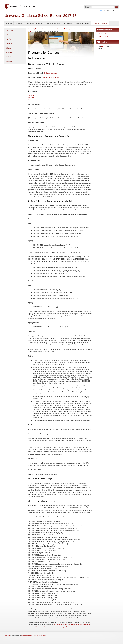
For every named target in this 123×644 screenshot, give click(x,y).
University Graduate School (37, 29)
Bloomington (10, 30)
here (103, 46)
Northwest (9, 52)
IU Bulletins (106, 10)
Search (88, 7)
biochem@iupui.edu (50, 73)
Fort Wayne (9, 39)
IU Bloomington (104, 37)
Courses (31, 98)
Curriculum (32, 96)
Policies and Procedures (34, 23)
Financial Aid (67, 23)
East (7, 35)
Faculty (31, 100)
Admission (19, 23)
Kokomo (8, 48)
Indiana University (105, 34)
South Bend (10, 57)
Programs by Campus (100, 23)
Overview (9, 23)
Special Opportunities (82, 23)
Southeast (9, 61)
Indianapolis (10, 44)
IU (113, 10)
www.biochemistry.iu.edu (50, 78)
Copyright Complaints (40, 635)
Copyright (7, 635)
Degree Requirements (52, 23)
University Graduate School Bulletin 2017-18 (41, 16)
